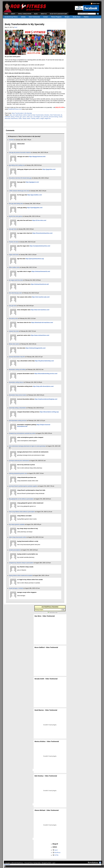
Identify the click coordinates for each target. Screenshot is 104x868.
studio (20, 118)
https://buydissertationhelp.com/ (44, 361)
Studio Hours (77, 17)
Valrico (38, 118)
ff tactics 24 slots (14, 242)
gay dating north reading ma (17, 165)
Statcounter (7, 865)
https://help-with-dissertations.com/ (43, 386)
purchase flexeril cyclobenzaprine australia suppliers (23, 486)
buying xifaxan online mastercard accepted (21, 576)
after (11, 115)
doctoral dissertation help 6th (17, 357)
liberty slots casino (14, 344)
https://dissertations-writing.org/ (49, 412)
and (14, 115)
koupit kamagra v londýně (16, 588)
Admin (50, 863)
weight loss (48, 118)
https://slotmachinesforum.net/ (40, 284)
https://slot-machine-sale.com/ (41, 297)
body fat (30, 115)
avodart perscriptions (15, 550)
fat (61, 115)
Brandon (47, 115)
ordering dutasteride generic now (18, 473)
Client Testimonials (34, 17)
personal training (53, 117)
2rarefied (11, 140)
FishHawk (8, 117)
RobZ (16, 27)
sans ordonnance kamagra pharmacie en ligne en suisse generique (27, 446)
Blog (36, 14)
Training (33, 118)
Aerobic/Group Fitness (11, 17)
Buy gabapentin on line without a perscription (21, 499)
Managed (44, 863)
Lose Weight (37, 117)
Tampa (24, 118)
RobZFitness (14, 118)
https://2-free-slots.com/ (39, 220)
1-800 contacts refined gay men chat (19, 191)
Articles (23, 17)
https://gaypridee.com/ (49, 169)
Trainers (86, 17)
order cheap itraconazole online (18, 537)
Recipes (67, 17)
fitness (13, 117)
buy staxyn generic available (17, 524)
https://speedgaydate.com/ (35, 208)
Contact (46, 17)
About (13, 14)
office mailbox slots (14, 267)
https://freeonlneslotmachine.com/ (42, 233)
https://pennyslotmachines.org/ (35, 259)
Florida (17, 117)
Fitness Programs (56, 17)
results (60, 117)
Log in (56, 850)
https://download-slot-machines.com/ (42, 323)
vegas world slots (14, 255)
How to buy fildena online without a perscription (22, 512)
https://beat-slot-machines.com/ (40, 310)
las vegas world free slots (16, 280)
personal (46, 117)
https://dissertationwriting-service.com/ (46, 374)
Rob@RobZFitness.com (15, 109)
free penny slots (13, 318)
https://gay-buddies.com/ (35, 195)
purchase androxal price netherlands (19, 461)
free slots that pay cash (15, 293)
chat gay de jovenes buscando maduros (20, 152)
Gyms (24, 117)
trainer (28, 118)
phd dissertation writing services (18, 421)
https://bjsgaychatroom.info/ (37, 157)
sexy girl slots (13, 229)
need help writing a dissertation (17, 408)
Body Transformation (38, 115)
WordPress (57, 853)
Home (6, 14)
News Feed (96, 4)
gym (21, 117)
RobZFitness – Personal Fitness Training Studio (29, 863)
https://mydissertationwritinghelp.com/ (46, 399)
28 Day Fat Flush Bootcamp (58, 14)
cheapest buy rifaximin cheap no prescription (21, 563)
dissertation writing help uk (16, 382)
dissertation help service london (18, 395)
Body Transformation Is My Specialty (22, 113)
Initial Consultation (25, 14)
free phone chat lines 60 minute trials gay (20, 178)
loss (42, 117)
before (25, 115)
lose (31, 117)
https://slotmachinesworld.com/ (41, 271)
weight (42, 118)
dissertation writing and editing (17, 370)
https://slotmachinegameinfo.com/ (36, 348)
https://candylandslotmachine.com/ (40, 246)
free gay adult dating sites (16, 204)
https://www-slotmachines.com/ (40, 335)
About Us (44, 14)
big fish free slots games (16, 216)
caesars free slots (14, 331)
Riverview (8, 118)
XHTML (57, 855)
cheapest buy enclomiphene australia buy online (22, 433)
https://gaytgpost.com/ (32, 182)
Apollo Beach (19, 115)
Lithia (28, 117)
